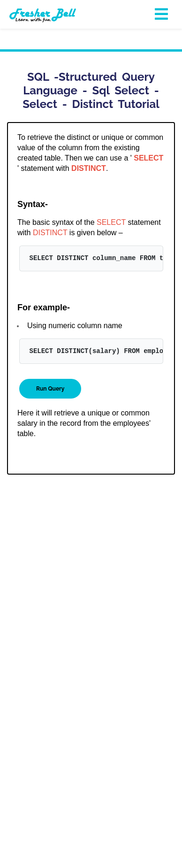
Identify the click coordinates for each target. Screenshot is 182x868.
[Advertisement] (91, 577)
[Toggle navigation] (162, 14)
